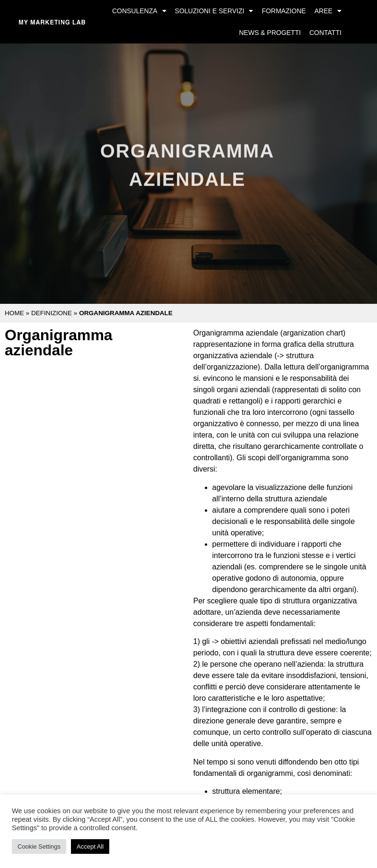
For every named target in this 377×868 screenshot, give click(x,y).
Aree (328, 11)
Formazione (284, 11)
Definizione (52, 313)
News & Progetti (270, 33)
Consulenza (139, 11)
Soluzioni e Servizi (214, 11)
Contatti (325, 33)
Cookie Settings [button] (39, 847)
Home (14, 313)
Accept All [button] (90, 847)
